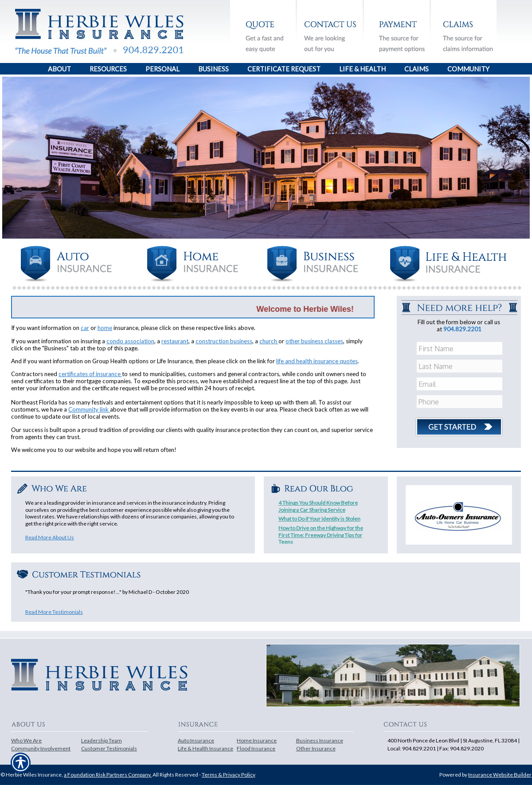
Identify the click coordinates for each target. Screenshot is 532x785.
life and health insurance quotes (317, 361)
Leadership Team (102, 740)
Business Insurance (320, 740)
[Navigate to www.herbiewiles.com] (9, 226)
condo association (130, 341)
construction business (224, 341)
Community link (89, 409)
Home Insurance (257, 740)
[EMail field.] (460, 384)
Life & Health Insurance (205, 748)
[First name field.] (460, 349)
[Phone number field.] (460, 402)
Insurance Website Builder (500, 775)
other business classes (314, 341)
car (85, 328)
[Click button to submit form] (459, 424)
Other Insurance (316, 748)
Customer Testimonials (109, 748)
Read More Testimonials (54, 612)
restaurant (175, 341)
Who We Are (26, 740)
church (269, 341)
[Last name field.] (460, 366)
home (105, 328)
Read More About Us (50, 537)
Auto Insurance (196, 740)
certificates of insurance (90, 374)
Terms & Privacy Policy (229, 775)
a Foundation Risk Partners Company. (108, 775)
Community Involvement (41, 748)
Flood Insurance (256, 748)
